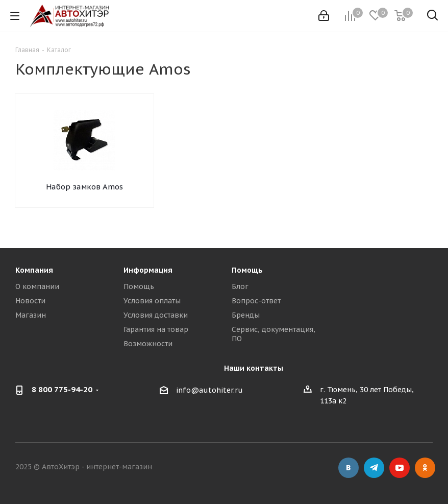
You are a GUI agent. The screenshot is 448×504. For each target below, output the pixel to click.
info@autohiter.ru (209, 390)
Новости (30, 301)
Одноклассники (425, 468)
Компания (34, 270)
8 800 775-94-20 (62, 389)
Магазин (31, 315)
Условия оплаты (152, 301)
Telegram (374, 468)
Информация (148, 270)
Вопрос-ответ (256, 301)
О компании (37, 286)
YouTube (400, 468)
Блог (240, 286)
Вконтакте (349, 468)
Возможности (148, 344)
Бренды (246, 315)
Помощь (139, 286)
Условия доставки (156, 315)
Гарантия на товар (156, 329)
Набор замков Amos (84, 187)
